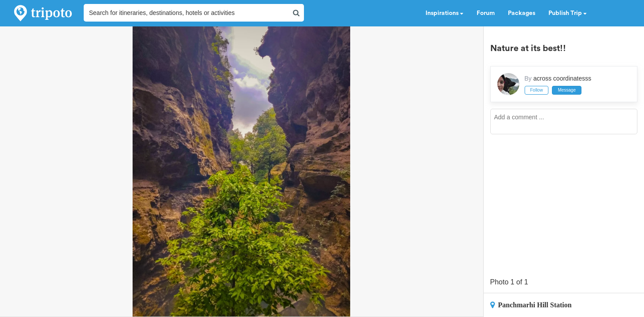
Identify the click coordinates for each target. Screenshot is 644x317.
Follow (537, 90)
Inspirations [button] (444, 13)
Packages (522, 13)
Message (567, 90)
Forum (486, 13)
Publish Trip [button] (568, 13)
